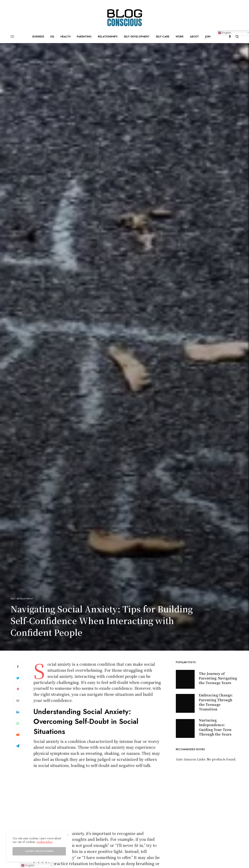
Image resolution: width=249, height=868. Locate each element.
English (28, 865)
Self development (22, 599)
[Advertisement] (97, 801)
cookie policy (44, 842)
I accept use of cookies (39, 851)
